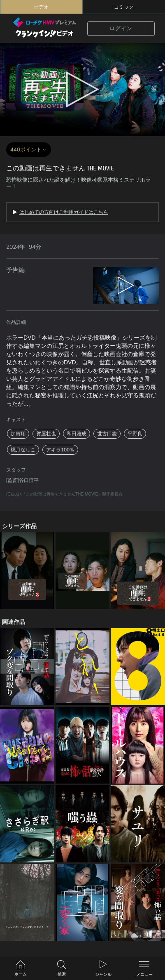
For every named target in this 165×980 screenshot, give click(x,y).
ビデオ (41, 7)
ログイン (121, 28)
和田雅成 (77, 434)
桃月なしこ (23, 450)
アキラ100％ (60, 450)
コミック (124, 7)
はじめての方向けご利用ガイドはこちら (64, 212)
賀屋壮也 (46, 434)
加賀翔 (18, 434)
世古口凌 (107, 434)
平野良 (135, 434)
